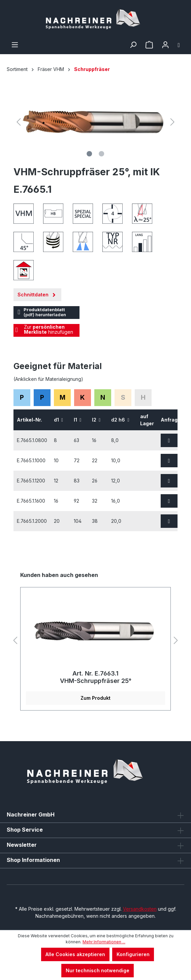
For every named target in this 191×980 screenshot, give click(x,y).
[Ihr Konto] (165, 45)
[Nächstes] (172, 122)
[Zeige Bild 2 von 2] (101, 154)
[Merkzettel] (149, 45)
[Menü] (15, 45)
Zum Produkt (95, 698)
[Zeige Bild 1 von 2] (89, 154)
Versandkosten (140, 909)
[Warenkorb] (179, 45)
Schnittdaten (37, 293)
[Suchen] (133, 45)
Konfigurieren (133, 954)
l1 (77, 420)
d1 (58, 420)
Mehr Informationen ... (104, 942)
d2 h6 (120, 420)
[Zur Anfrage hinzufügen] (169, 440)
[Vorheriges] (19, 122)
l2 (96, 420)
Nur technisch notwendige (98, 970)
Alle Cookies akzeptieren (75, 954)
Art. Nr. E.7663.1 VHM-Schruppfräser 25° (96, 677)
